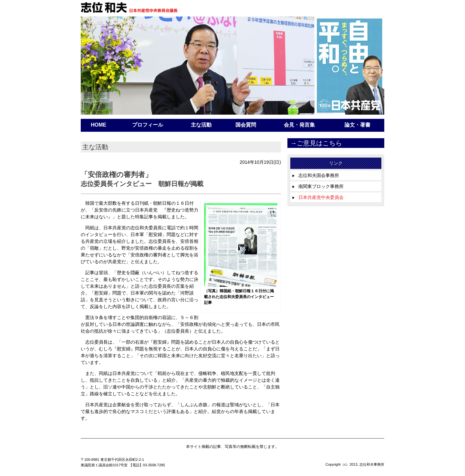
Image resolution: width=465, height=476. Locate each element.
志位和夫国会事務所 (315, 175)
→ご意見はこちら (316, 143)
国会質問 (246, 125)
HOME (98, 125)
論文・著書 (357, 125)
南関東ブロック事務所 (318, 186)
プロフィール (148, 125)
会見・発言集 (299, 125)
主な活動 (201, 125)
